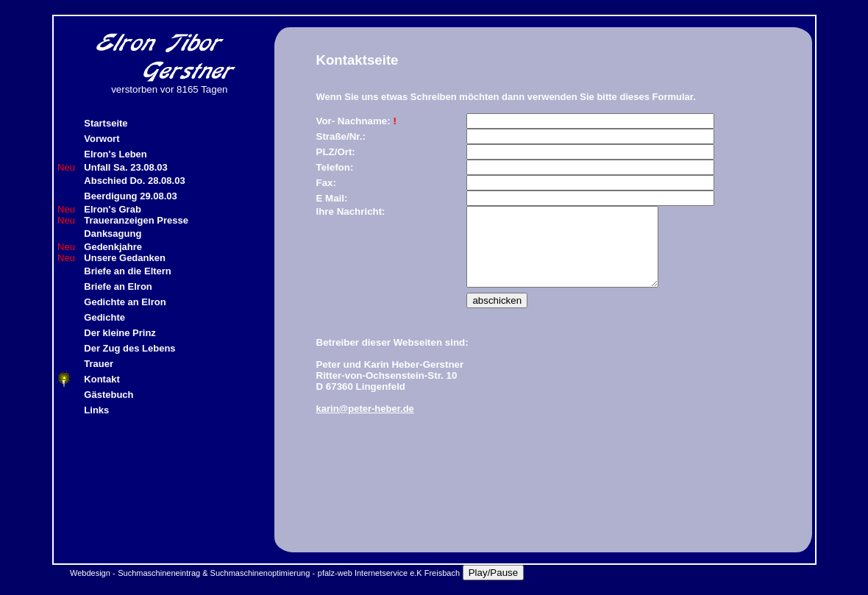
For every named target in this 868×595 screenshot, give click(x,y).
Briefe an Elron (118, 286)
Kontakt (102, 379)
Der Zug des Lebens (129, 348)
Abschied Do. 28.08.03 (134, 181)
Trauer (99, 364)
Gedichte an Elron (125, 302)
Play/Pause (493, 573)
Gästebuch (108, 395)
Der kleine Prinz (120, 333)
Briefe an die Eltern (127, 271)
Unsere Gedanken (125, 258)
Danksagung (113, 234)
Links (96, 410)
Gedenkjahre (113, 247)
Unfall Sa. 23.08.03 (125, 167)
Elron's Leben (115, 154)
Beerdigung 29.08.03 (130, 196)
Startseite (106, 123)
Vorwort (102, 139)
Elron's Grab (113, 209)
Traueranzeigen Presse (136, 220)
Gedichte (104, 317)
